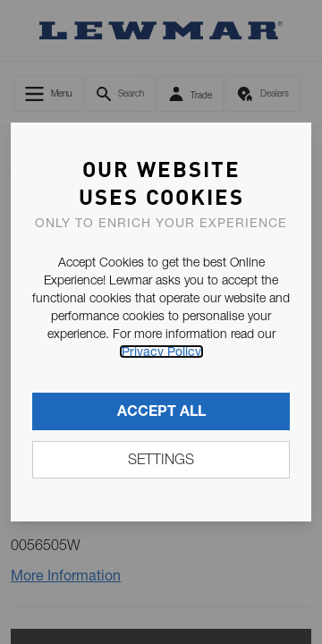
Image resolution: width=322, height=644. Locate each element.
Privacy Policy (161, 352)
